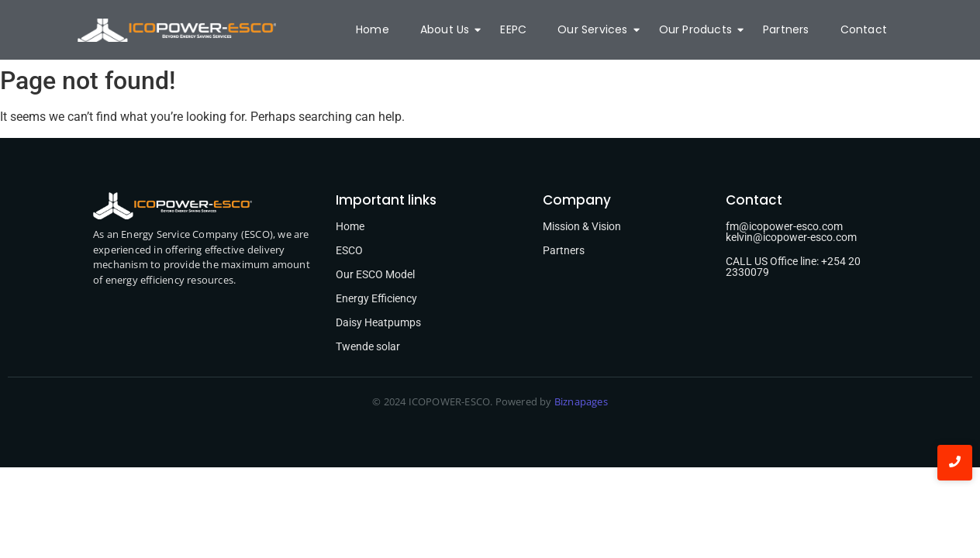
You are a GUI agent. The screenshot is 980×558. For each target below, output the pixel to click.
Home (373, 29)
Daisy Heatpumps (378, 322)
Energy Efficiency (376, 298)
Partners (786, 29)
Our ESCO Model (375, 274)
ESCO (349, 250)
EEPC (513, 29)
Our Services (596, 29)
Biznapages (580, 401)
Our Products (699, 29)
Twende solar (368, 346)
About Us (449, 29)
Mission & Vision (582, 226)
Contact (864, 29)
